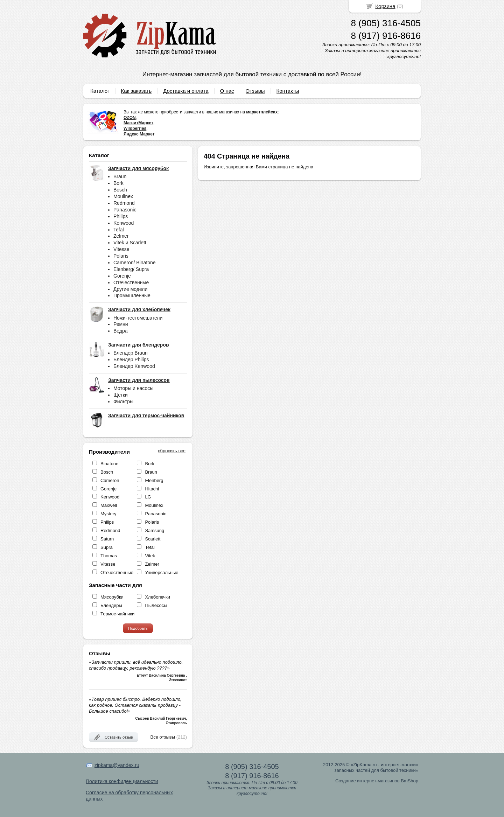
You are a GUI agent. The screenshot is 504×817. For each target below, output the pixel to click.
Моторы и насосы (133, 388)
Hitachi (152, 489)
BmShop (409, 781)
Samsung (155, 530)
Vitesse (121, 249)
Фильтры (123, 401)
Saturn (107, 539)
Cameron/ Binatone (135, 263)
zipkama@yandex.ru (117, 765)
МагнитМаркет (138, 123)
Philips (121, 216)
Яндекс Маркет (139, 134)
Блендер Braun (131, 353)
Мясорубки (112, 597)
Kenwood (124, 223)
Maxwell (109, 505)
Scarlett (153, 539)
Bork (118, 183)
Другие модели (130, 289)
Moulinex (123, 196)
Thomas (109, 556)
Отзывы (255, 91)
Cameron (110, 480)
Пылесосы (156, 605)
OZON (130, 118)
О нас (227, 91)
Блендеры (111, 605)
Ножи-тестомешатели (138, 318)
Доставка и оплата (186, 91)
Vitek (150, 556)
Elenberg (154, 480)
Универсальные (162, 572)
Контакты (288, 91)
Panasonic (125, 210)
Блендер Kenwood (134, 366)
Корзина (385, 6)
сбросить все (172, 451)
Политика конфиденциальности (122, 781)
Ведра (121, 331)
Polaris (121, 256)
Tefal (119, 230)
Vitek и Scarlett (130, 243)
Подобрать (138, 628)
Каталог (100, 91)
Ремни (121, 324)
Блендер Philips (131, 359)
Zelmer (121, 236)
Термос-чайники (117, 614)
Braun (120, 176)
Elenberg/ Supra (131, 269)
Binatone (109, 464)
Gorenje (122, 276)
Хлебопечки (157, 597)
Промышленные (132, 295)
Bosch (120, 190)
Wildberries (135, 128)
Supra (107, 547)
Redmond (124, 203)
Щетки (121, 395)
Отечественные (131, 282)
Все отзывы (163, 737)
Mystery (108, 514)
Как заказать (136, 91)
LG (148, 497)
